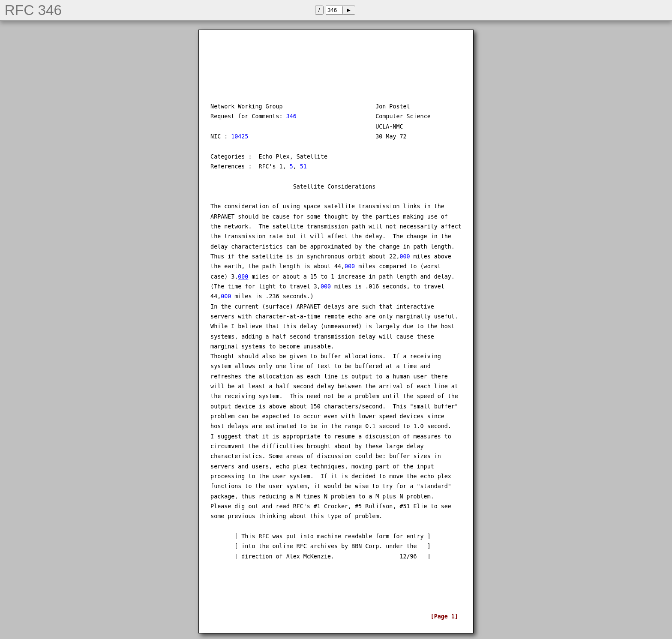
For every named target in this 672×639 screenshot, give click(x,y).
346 (291, 116)
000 (405, 256)
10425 (240, 136)
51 (303, 166)
